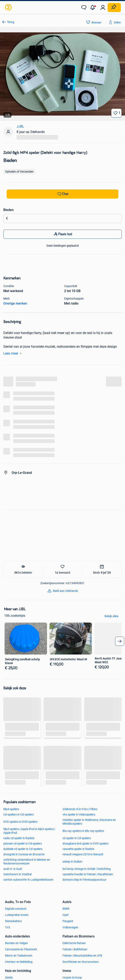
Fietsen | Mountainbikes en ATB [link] (82, 956)
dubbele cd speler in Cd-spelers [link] (23, 849)
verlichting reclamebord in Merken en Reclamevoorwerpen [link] (27, 862)
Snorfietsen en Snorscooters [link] (81, 962)
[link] (9, 7)
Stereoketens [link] (13, 921)
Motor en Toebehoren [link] (19, 956)
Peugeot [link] (68, 921)
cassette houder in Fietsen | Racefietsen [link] (88, 874)
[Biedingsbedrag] (64, 218)
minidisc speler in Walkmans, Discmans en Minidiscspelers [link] (89, 822)
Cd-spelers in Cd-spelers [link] (19, 814)
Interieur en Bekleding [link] (19, 962)
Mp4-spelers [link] (11, 809)
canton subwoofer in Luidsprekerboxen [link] (28, 880)
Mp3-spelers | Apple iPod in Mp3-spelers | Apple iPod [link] (29, 831)
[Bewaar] (116, 113)
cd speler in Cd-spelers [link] (77, 838)
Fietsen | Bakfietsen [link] (75, 949)
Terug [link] (11, 22)
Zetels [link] (9, 978)
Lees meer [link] (13, 353)
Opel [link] (65, 915)
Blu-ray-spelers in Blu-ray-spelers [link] (83, 831)
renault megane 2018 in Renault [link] (83, 854)
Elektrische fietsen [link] (74, 943)
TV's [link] (8, 927)
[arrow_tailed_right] (120, 641)
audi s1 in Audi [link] (13, 869)
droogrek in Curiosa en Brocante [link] (24, 854)
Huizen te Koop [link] (72, 978)
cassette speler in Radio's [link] (78, 849)
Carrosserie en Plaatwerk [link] (21, 949)
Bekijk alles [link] (111, 616)
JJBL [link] (20, 126)
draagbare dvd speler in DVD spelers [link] (85, 843)
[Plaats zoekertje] (114, 7)
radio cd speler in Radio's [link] (19, 838)
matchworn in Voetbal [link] (17, 874)
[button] (93, 7)
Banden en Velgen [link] (16, 943)
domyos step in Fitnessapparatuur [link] (85, 880)
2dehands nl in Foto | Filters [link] (80, 809)
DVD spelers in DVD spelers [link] (20, 822)
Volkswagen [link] (70, 927)
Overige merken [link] (15, 303)
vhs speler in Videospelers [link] (79, 814)
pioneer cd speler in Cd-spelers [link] (23, 843)
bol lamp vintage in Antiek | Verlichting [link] (87, 869)
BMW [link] (66, 909)
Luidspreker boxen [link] (17, 915)
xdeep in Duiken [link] (72, 862)
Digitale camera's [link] (16, 909)
